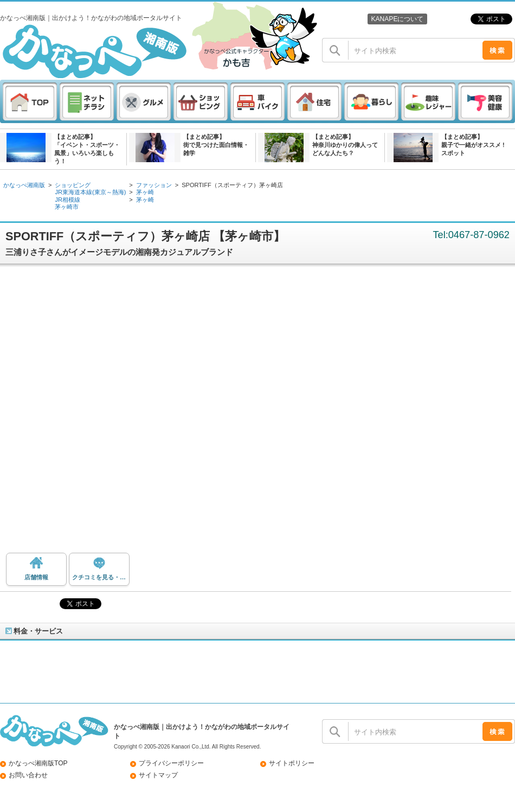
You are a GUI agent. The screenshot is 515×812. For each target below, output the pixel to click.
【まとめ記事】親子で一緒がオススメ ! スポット (473, 145)
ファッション (154, 185)
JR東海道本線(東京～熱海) (90, 192)
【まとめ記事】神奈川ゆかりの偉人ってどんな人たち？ (345, 145)
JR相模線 (67, 200)
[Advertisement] (132, 413)
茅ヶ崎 (145, 192)
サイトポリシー (292, 763)
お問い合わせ (28, 775)
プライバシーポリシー (171, 763)
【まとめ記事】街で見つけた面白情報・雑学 (216, 145)
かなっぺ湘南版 (24, 185)
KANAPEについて (397, 19)
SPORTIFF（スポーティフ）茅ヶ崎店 (232, 185)
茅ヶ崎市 (67, 207)
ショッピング (73, 185)
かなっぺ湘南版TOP (38, 763)
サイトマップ (158, 775)
